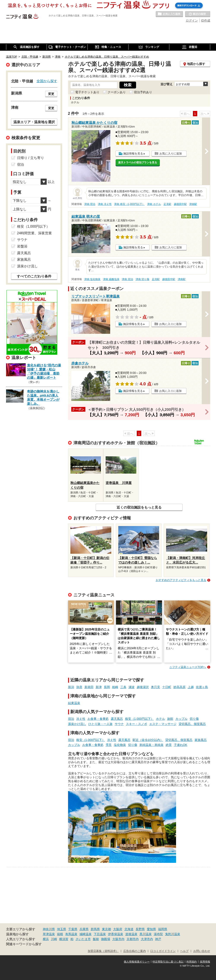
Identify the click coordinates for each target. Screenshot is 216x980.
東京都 (106, 929)
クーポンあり (117, 92)
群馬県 (95, 929)
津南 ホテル (154, 204)
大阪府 (118, 929)
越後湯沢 (143, 687)
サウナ (119, 724)
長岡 (107, 687)
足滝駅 (167, 204)
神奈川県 (49, 929)
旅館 (170, 719)
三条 (123, 687)
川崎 (54, 939)
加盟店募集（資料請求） (103, 951)
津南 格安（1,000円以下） (129, 204)
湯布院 (158, 934)
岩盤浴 (22, 246)
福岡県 (163, 929)
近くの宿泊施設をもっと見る (139, 507)
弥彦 (79, 687)
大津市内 (147, 939)
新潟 (71, 687)
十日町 (167, 687)
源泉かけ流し (77, 724)
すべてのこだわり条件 (34, 276)
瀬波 (132, 687)
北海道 (129, 929)
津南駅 (193, 204)
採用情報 (205, 962)
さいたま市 (83, 939)
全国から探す (47, 81)
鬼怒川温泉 (173, 934)
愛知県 (151, 929)
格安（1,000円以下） (139, 719)
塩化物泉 (120, 745)
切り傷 (194, 719)
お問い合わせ (202, 951)
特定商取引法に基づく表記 (168, 962)
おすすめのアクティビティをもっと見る (181, 580)
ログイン (192, 20)
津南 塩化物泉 (92, 279)
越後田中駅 (180, 204)
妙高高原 (179, 687)
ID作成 (206, 20)
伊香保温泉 (116, 934)
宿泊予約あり (143, 92)
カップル (181, 719)
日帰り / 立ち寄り (31, 158)
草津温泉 (49, 934)
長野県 (140, 929)
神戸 (158, 939)
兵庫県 (84, 929)
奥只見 (156, 687)
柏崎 (115, 687)
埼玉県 (62, 929)
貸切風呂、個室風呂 (192, 724)
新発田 (89, 687)
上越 (191, 687)
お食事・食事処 (98, 719)
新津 (99, 687)
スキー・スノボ (137, 724)
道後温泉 (131, 934)
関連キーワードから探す (24, 944)
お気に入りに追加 (171, 154)
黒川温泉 (146, 934)
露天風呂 (117, 719)
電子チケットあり (87, 92)
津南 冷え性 (105, 204)
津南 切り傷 (142, 279)
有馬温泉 (71, 934)
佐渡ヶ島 (202, 687)
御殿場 (106, 939)
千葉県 (73, 929)
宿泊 (71, 719)
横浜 (46, 939)
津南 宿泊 (90, 204)
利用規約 (192, 962)
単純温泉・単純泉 (151, 745)
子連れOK (181, 745)
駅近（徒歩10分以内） (148, 740)
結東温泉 (74, 703)
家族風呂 (201, 740)
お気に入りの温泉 (169, 14)
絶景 (169, 745)
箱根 (60, 934)
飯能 (96, 939)
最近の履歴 (198, 14)
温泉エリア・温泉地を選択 (34, 122)
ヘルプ (184, 951)
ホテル (160, 719)
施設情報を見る (133, 154)
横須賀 (64, 939)
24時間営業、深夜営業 (35, 233)
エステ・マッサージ (163, 724)
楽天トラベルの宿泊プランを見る (138, 162)
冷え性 (81, 719)
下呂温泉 (100, 934)
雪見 (109, 745)
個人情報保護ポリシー (137, 962)
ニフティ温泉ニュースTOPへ (188, 667)
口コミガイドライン (163, 951)
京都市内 (133, 939)
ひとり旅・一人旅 (100, 724)
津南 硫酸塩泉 (111, 279)
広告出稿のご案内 (135, 951)
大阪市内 (118, 939)
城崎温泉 (86, 934)
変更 (51, 94)
